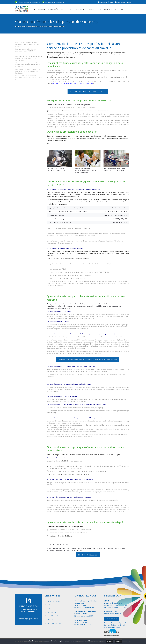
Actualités (53, 9)
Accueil (18, 26)
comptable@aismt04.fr (85, 616)
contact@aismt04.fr (84, 624)
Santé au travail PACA (55, 623)
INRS (49, 608)
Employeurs (26, 26)
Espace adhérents (105, 2)
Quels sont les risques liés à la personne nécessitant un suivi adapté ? (28, 78)
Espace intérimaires (123, 2)
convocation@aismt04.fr (85, 607)
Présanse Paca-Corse (55, 601)
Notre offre (66, 9)
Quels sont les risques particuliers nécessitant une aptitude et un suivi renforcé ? (28, 65)
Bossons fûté (52, 612)
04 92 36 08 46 (28, 2)
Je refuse (110, 641)
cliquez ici (101, 641)
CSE (100, 9)
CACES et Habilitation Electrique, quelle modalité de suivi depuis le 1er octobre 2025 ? (29, 58)
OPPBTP (50, 619)
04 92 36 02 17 (53, 2)
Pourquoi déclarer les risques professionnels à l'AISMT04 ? (26, 50)
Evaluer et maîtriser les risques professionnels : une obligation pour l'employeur (28, 44)
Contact (120, 9)
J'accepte (119, 641)
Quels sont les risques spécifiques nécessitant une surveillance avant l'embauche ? (28, 71)
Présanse (51, 605)
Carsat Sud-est (53, 616)
